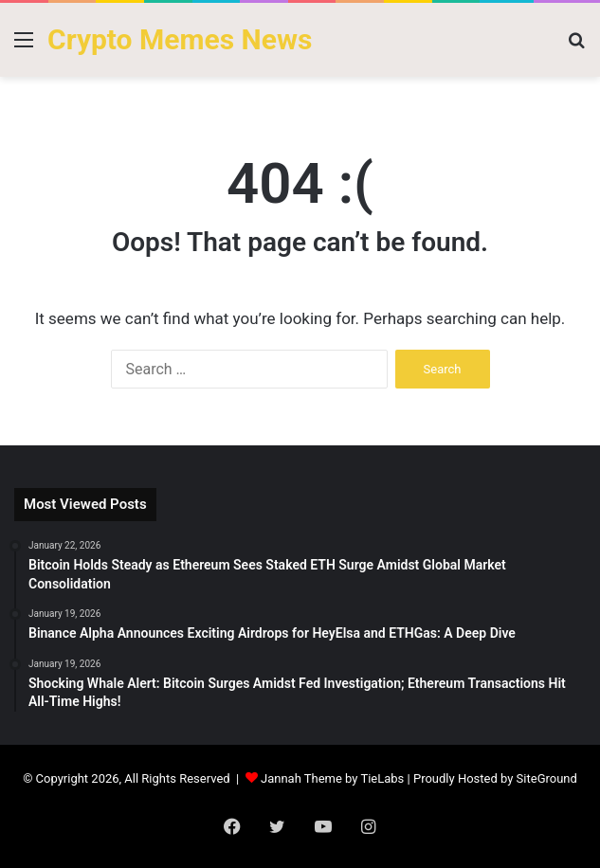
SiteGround (547, 778)
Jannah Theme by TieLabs (332, 778)
